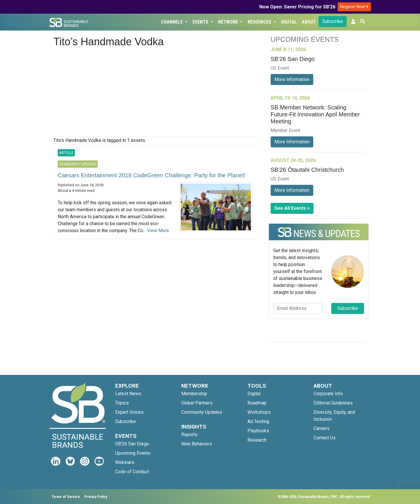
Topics (122, 403)
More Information (292, 79)
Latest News (128, 394)
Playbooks (258, 431)
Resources (260, 22)
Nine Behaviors (197, 444)
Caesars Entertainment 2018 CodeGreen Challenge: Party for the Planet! (152, 175)
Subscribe (333, 21)
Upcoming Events (133, 453)
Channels (172, 22)
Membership (194, 394)
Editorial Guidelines (333, 403)
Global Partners (197, 403)
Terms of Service (66, 497)
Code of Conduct (132, 472)
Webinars (125, 462)
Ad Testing (258, 421)
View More (158, 231)
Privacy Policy (96, 497)
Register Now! (354, 7)
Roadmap (257, 403)
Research (257, 440)
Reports (189, 435)
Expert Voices (129, 412)
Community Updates (202, 412)
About (309, 22)
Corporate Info (328, 394)
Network (229, 22)
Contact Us (325, 438)
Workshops (259, 412)
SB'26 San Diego (132, 444)
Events (201, 22)
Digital (289, 22)
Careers (322, 428)
